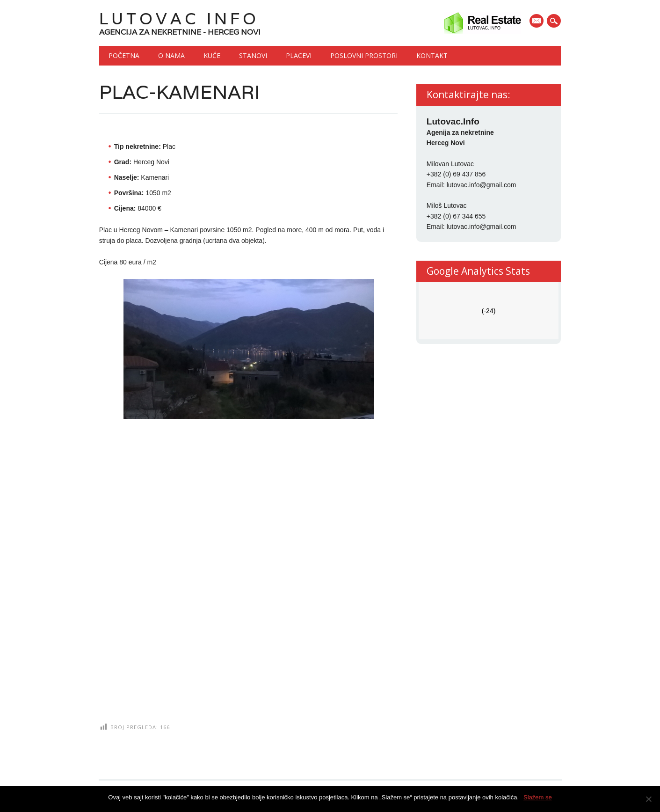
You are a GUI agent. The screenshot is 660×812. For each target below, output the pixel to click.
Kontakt (432, 55)
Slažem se (538, 797)
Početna (124, 55)
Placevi (299, 55)
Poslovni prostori (364, 55)
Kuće (212, 55)
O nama (171, 55)
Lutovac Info (179, 18)
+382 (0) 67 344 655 (456, 216)
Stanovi (253, 55)
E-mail (538, 22)
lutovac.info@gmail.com (482, 185)
